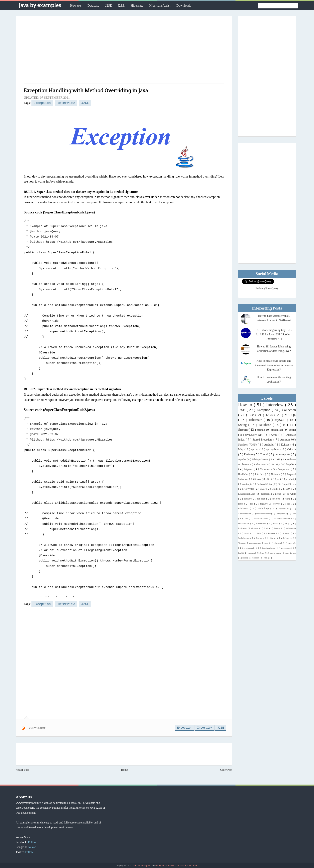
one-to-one (291, 553)
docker (248, 499)
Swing (243, 425)
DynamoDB (244, 523)
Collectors (266, 469)
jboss (241, 504)
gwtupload (286, 548)
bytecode (292, 543)
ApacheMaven (245, 514)
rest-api (247, 484)
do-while (291, 494)
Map (241, 449)
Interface (260, 474)
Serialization (244, 538)
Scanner (287, 533)
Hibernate (137, 6)
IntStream (243, 528)
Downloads (184, 6)
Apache (242, 459)
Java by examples (40, 5)
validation (244, 509)
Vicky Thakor (37, 727)
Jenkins (277, 528)
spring (255, 449)
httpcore (249, 469)
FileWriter (249, 489)
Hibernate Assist (160, 6)
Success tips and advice (188, 865)
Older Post (226, 769)
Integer (256, 528)
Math (248, 533)
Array (275, 435)
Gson (276, 523)
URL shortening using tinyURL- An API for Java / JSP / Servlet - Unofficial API (274, 335)
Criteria (292, 449)
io (285, 425)
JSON (288, 489)
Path (259, 533)
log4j (241, 553)
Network (276, 474)
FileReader (262, 523)
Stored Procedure (263, 440)
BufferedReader (264, 514)
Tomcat (242, 543)
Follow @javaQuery (267, 288)
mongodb (252, 553)
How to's (76, 6)
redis (245, 558)
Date (246, 518)
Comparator (284, 469)
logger (264, 504)
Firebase (249, 454)
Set (269, 479)
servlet (277, 504)
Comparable (281, 514)
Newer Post (22, 769)
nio (263, 553)
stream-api (277, 430)
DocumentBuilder (283, 518)
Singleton (260, 538)
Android (269, 445)
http (289, 499)
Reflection (260, 464)
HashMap (244, 474)
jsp (252, 504)
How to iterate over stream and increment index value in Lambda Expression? (274, 365)
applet (292, 430)
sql (289, 504)
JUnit (266, 528)
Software (287, 538)
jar (278, 479)
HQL (288, 523)
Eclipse (286, 445)
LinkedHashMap (247, 494)
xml (266, 558)
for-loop (276, 499)
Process (272, 533)
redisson (256, 558)
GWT (263, 489)
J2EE (121, 6)
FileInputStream (261, 459)
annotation (255, 543)
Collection (289, 410)
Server (258, 479)
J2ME (278, 459)
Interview (66, 103)
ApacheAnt (284, 509)
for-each (262, 499)
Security (276, 464)
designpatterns (269, 548)
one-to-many (276, 553)
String (261, 430)
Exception (42, 103)
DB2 (294, 514)
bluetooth (279, 543)
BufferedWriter (265, 484)
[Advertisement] (124, 51)
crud (279, 494)
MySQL (281, 420)
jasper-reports (283, 454)
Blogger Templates (166, 865)
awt (267, 543)
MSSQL (290, 415)
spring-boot (273, 449)
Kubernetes (291, 528)
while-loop (264, 509)
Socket (274, 538)
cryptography (250, 548)
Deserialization (262, 518)
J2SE (109, 6)
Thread (265, 454)
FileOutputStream (287, 484)
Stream (243, 430)
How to (246, 405)
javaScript (291, 479)
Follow (32, 841)
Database (93, 6)
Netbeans (266, 494)
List (252, 415)
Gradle (276, 489)
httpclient (291, 464)
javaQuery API (254, 435)
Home (124, 769)
